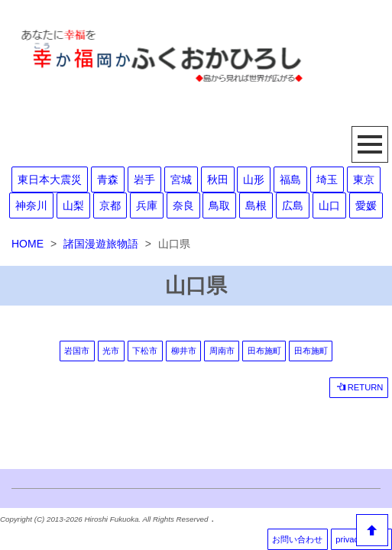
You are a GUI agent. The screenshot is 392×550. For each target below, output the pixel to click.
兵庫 (147, 205)
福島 (290, 180)
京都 (110, 205)
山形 (254, 180)
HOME (28, 244)
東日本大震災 (50, 180)
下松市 (145, 351)
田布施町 (264, 351)
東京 (364, 180)
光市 (111, 351)
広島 (293, 205)
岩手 (144, 180)
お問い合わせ (297, 539)
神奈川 (31, 205)
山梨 (73, 205)
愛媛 (366, 205)
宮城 (181, 180)
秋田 (218, 180)
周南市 (222, 351)
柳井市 (184, 351)
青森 (108, 180)
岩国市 (77, 351)
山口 (329, 205)
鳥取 (219, 205)
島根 (256, 205)
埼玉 (327, 180)
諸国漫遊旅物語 (101, 244)
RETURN (360, 387)
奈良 (183, 205)
